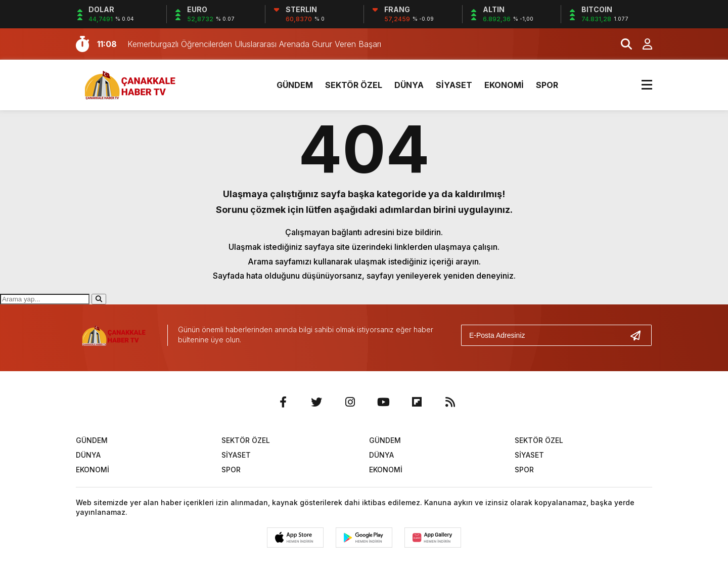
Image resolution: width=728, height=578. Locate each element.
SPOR (547, 85)
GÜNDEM (295, 85)
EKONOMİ (504, 85)
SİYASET (454, 85)
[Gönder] (640, 335)
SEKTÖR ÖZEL (354, 85)
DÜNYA (409, 85)
